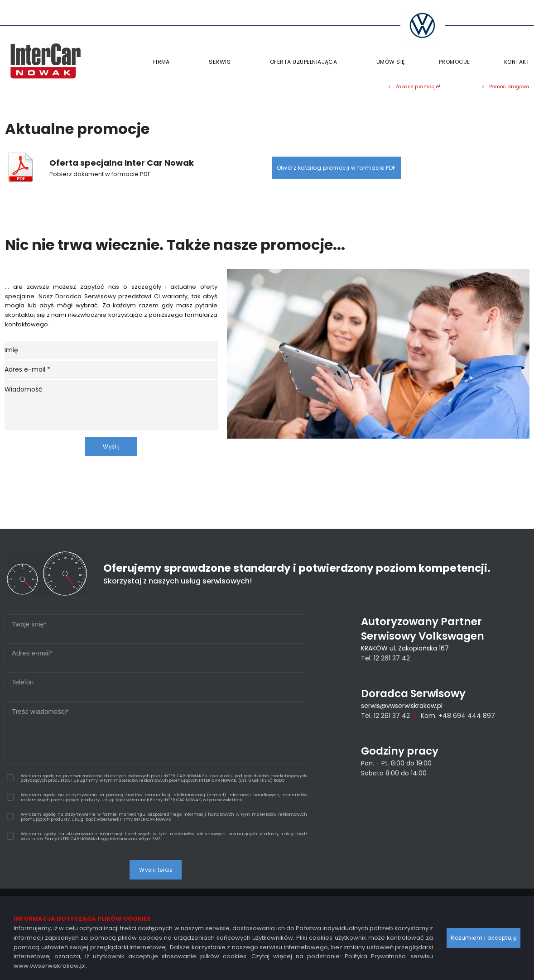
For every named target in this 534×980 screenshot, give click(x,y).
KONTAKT (517, 62)
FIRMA (164, 62)
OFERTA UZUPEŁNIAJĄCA (306, 62)
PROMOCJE (455, 62)
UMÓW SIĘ (391, 62)
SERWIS (222, 62)
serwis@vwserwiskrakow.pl (402, 710)
